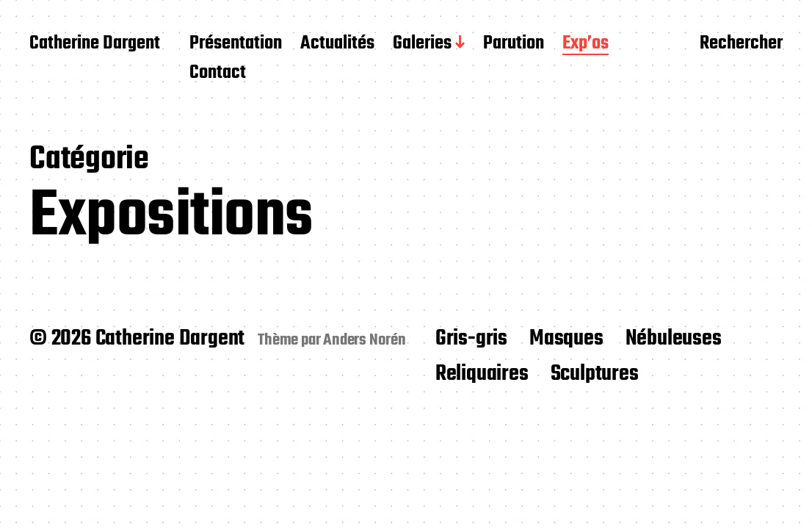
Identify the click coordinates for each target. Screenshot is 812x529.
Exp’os (586, 44)
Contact (218, 73)
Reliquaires (482, 374)
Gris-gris (471, 339)
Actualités (337, 44)
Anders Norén (365, 340)
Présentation (236, 44)
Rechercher (741, 45)
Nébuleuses (674, 339)
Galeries (422, 44)
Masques (566, 339)
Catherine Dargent (95, 44)
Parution (514, 44)
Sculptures (595, 374)
